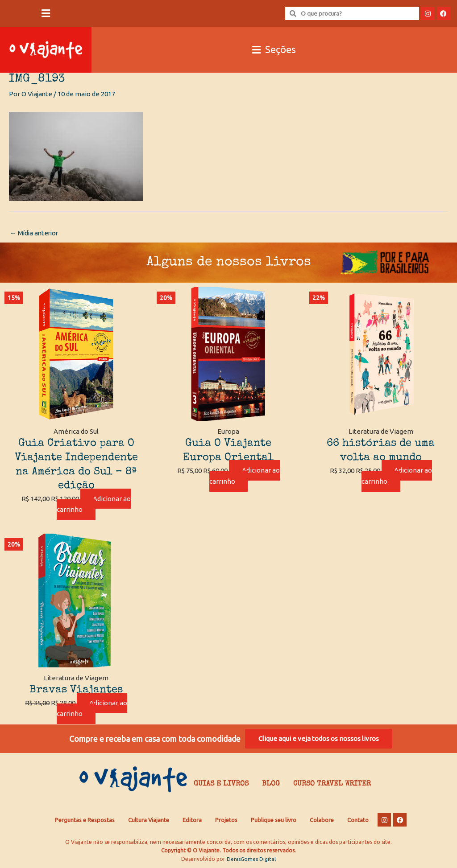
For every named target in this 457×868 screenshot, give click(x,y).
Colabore (322, 820)
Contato (358, 820)
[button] (46, 14)
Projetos (226, 820)
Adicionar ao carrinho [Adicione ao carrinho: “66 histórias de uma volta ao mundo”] (397, 476)
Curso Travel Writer (332, 785)
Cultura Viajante (149, 820)
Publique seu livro (274, 820)
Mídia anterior (35, 233)
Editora (192, 820)
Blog (271, 785)
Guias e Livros (221, 785)
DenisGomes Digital (251, 859)
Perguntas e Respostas (85, 820)
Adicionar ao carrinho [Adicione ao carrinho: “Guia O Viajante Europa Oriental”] (245, 476)
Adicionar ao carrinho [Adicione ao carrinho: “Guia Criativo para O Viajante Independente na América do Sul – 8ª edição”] (94, 504)
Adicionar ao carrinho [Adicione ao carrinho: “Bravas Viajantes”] (92, 708)
